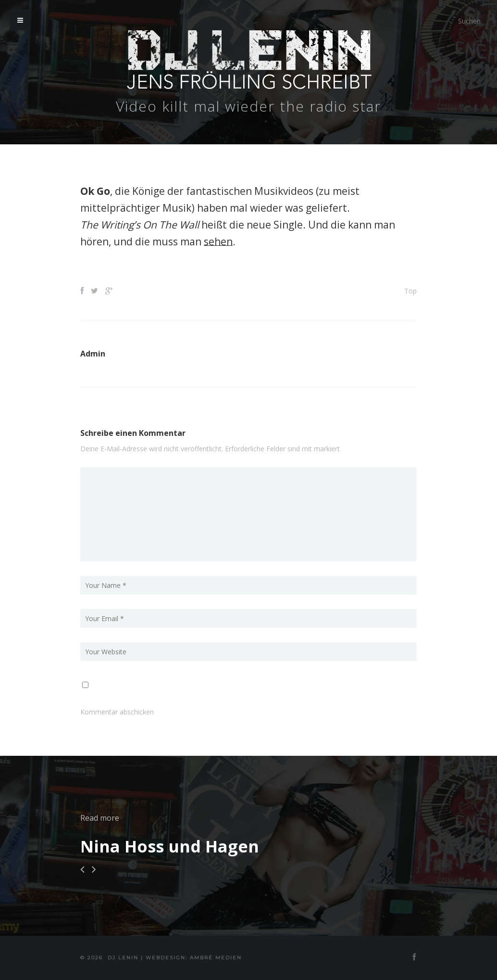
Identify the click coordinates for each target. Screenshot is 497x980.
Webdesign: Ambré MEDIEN (194, 958)
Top (410, 291)
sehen (218, 242)
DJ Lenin (123, 958)
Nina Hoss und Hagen (170, 846)
